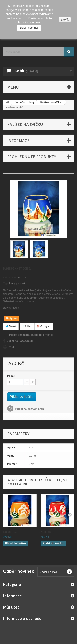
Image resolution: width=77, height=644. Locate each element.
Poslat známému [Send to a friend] (31, 335)
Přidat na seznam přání (30, 409)
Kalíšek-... (10, 532)
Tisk (12, 347)
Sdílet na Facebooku (20, 341)
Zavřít (65, 20)
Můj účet (11, 607)
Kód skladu (10, 277)
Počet (11, 376)
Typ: (6, 283)
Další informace (29, 28)
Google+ (44, 326)
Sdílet (27, 326)
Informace (18, 141)
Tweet (11, 326)
